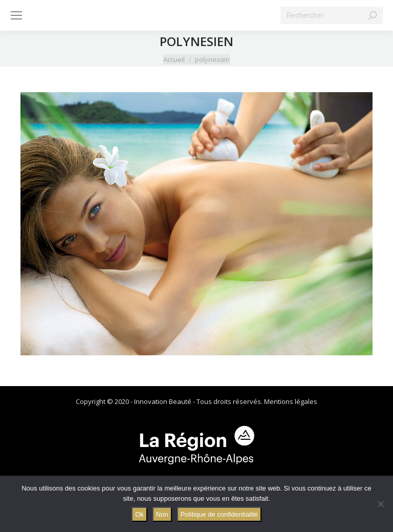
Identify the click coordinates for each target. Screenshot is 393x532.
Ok (139, 514)
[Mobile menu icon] (16, 15)
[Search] (332, 15)
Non (162, 514)
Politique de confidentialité (219, 514)
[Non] (380, 504)
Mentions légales (291, 401)
